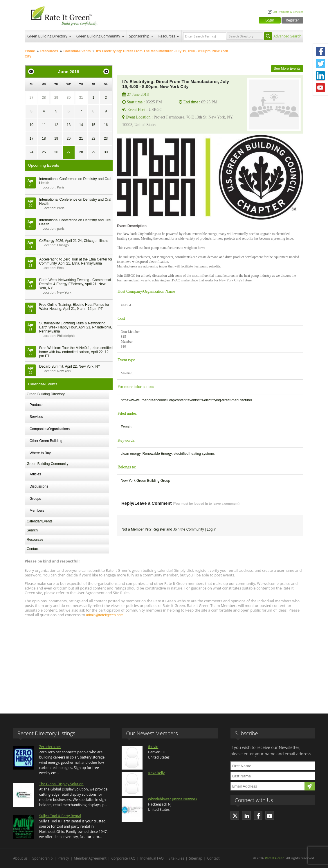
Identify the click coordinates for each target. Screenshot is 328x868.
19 (56, 139)
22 (93, 139)
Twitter (320, 64)
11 (44, 125)
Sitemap (196, 858)
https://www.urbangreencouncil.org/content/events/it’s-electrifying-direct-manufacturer (186, 400)
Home (30, 51)
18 (44, 139)
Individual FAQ (152, 858)
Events (126, 427)
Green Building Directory (47, 36)
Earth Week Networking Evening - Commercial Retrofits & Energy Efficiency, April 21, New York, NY (75, 284)
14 (81, 125)
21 (81, 139)
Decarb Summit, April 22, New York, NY (70, 366)
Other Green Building (46, 441)
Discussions (39, 486)
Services (36, 417)
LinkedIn (320, 76)
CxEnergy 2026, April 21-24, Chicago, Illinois (74, 241)
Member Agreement (90, 858)
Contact (33, 549)
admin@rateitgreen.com (104, 615)
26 (56, 152)
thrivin (153, 747)
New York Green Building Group (145, 481)
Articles (35, 474)
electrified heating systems (194, 454)
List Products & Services (288, 12)
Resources (167, 36)
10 (31, 125)
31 (81, 98)
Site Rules (176, 858)
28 (44, 98)
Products (36, 405)
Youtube (320, 88)
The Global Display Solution (61, 784)
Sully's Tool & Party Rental (60, 816)
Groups (35, 499)
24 (31, 152)
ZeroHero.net (50, 747)
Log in (211, 529)
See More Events (287, 69)
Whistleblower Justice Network (172, 799)
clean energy (131, 454)
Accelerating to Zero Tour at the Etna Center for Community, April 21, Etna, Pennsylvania (76, 261)
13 (69, 125)
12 (56, 125)
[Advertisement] (164, 663)
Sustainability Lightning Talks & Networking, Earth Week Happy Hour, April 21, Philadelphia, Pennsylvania (76, 327)
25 (44, 152)
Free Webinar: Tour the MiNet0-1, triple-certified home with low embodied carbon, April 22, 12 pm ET (76, 352)
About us (20, 858)
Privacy (63, 858)
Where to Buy (40, 453)
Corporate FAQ (124, 858)
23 (106, 139)
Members (37, 511)
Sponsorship (139, 36)
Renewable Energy (157, 454)
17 (31, 139)
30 (69, 98)
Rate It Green (274, 858)
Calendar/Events (77, 51)
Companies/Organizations (50, 429)
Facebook (320, 51)
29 (56, 98)
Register (292, 20)
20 (69, 139)
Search (32, 530)
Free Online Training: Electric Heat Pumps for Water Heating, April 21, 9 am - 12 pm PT (74, 307)
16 (106, 125)
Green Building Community (98, 36)
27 (31, 98)
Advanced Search (287, 36)
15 (93, 125)
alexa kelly (156, 773)
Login (270, 20)
